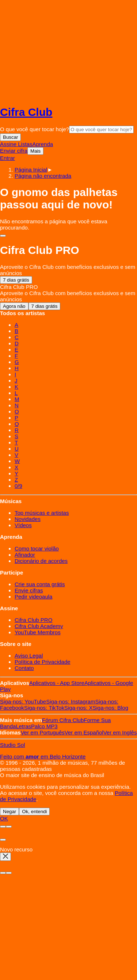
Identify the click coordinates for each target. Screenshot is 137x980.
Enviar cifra (14, 151)
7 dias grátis (16, 280)
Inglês (120, 732)
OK (4, 818)
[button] (43, 176)
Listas (25, 144)
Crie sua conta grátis (40, 584)
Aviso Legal (29, 656)
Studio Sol (12, 745)
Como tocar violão (37, 548)
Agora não (14, 306)
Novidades (28, 519)
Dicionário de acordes (41, 561)
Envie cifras (29, 590)
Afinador (25, 555)
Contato (24, 668)
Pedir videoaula (33, 597)
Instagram (71, 701)
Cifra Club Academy (39, 626)
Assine (9, 144)
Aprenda (43, 144)
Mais (35, 151)
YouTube (23, 701)
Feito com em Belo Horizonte (43, 756)
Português (43, 732)
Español (84, 732)
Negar (9, 812)
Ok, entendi (34, 812)
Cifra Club (26, 112)
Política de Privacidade (43, 662)
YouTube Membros (38, 632)
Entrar (7, 158)
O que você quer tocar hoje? (35, 129)
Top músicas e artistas (42, 513)
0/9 (18, 486)
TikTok (44, 708)
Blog (110, 708)
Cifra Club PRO (33, 620)
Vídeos (23, 525)
